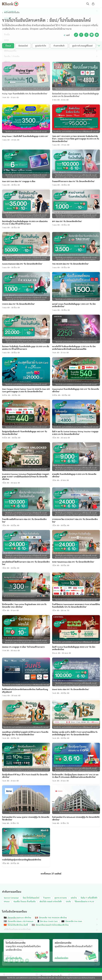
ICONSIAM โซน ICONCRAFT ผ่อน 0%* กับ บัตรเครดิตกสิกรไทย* (75, 521)
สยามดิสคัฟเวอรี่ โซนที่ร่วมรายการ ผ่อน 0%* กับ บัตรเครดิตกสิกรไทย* (26, 563)
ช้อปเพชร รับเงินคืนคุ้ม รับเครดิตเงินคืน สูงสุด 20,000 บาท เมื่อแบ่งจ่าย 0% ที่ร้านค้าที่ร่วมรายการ (26, 348)
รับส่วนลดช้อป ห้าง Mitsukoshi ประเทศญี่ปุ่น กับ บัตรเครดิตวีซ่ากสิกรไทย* (76, 819)
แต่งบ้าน (74, 898)
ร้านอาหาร (47, 898)
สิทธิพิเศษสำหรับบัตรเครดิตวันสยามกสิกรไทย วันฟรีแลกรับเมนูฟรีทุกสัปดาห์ (25, 691)
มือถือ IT (89, 898)
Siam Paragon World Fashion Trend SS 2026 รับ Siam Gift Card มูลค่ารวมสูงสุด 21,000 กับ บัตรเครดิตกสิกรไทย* (26, 391)
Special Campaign (11, 898)
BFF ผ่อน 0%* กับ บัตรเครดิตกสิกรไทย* (67, 222)
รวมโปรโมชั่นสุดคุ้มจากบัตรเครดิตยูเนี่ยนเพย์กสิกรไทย (22, 860)
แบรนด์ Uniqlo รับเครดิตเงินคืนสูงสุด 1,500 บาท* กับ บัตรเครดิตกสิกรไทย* (74, 306)
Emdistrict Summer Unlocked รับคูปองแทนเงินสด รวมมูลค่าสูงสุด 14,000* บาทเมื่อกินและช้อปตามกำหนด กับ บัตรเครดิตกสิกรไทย (26, 477)
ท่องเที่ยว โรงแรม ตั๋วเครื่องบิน (25, 902)
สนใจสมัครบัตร (61, 958)
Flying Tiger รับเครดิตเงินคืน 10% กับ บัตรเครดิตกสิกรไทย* (25, 94)
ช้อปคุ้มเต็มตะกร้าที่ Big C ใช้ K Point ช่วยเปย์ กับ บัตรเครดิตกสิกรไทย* (25, 776)
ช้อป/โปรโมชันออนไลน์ (31, 898)
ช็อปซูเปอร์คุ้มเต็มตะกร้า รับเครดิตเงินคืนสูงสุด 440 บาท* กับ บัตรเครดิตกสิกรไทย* (25, 433)
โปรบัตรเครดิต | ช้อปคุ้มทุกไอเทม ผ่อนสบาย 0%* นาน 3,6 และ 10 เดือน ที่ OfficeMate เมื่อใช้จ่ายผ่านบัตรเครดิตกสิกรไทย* (75, 776)
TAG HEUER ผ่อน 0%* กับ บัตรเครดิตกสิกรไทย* (70, 264)
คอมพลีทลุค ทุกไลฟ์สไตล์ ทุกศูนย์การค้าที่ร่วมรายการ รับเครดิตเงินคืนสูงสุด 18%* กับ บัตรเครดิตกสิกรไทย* (25, 734)
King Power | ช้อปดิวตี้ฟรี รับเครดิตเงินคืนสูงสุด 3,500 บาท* (25, 137)
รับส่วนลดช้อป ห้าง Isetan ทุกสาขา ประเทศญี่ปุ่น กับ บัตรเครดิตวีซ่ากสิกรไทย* (26, 819)
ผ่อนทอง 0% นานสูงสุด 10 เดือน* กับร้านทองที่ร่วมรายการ (23, 647)
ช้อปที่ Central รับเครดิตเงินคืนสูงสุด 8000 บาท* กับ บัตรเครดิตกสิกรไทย (74, 648)
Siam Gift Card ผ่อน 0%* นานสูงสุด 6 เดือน (19, 182)
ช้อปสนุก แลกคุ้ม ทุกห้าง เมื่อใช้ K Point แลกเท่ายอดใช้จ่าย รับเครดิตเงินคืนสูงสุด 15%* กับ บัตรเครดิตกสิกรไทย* (75, 734)
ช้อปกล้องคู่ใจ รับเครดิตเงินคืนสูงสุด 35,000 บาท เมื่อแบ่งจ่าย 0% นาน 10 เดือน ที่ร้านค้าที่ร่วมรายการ (25, 223)
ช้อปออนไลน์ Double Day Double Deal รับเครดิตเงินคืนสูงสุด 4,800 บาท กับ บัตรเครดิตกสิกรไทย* (75, 95)
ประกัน (68, 902)
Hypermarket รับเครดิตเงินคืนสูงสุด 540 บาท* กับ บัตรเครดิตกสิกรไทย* (76, 391)
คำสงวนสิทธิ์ (65, 970)
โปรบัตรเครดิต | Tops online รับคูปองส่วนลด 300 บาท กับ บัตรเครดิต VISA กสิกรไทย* (24, 606)
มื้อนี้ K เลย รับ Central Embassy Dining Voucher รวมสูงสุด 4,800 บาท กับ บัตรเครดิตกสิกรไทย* (75, 433)
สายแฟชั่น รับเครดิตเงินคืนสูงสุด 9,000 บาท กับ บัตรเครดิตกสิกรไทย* (74, 476)
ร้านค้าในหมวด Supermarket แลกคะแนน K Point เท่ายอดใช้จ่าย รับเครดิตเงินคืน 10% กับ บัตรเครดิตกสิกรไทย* (76, 606)
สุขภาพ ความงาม (61, 898)
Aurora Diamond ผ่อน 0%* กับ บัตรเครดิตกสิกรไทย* (22, 264)
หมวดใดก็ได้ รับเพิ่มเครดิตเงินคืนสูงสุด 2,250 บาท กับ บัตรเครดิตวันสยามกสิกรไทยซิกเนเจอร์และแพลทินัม (74, 348)
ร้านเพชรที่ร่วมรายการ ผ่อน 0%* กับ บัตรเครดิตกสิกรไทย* (73, 182)
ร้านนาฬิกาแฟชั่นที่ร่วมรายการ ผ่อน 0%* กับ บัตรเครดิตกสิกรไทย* (24, 521)
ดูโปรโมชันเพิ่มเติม (14, 958)
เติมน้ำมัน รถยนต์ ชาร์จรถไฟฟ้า (51, 902)
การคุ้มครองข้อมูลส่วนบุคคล (45, 970)
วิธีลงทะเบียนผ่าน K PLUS (84, 902)
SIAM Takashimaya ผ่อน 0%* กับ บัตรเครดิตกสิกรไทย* (73, 562)
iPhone (7, 902)
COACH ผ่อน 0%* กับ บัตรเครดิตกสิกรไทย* (18, 304)
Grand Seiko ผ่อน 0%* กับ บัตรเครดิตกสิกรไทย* (71, 690)
